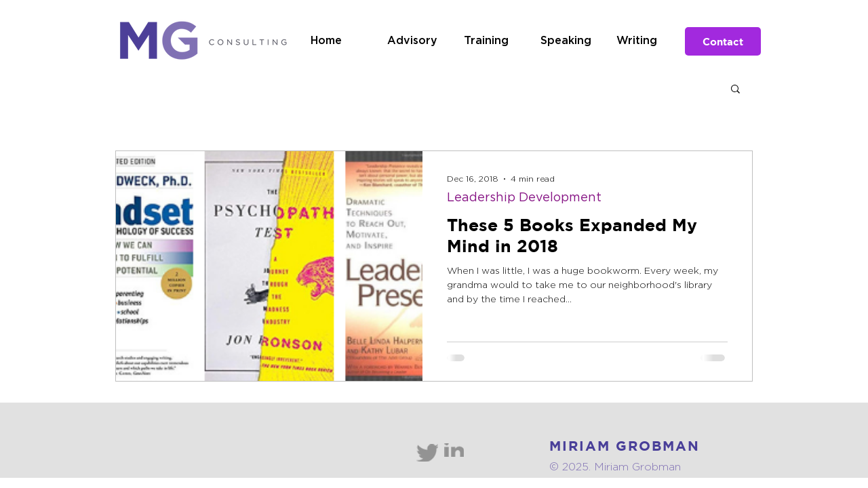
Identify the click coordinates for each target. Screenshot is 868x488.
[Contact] (723, 41)
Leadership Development (524, 198)
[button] (735, 90)
